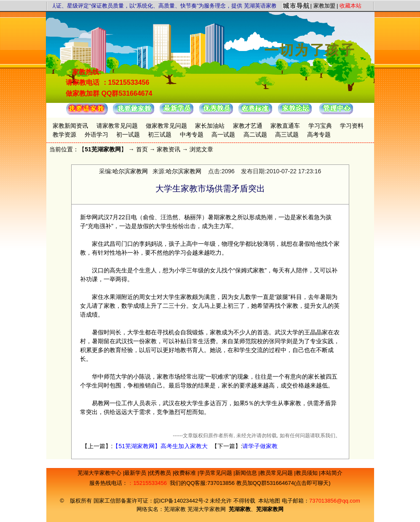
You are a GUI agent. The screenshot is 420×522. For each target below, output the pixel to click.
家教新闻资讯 (70, 126)
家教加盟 (324, 6)
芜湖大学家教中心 (100, 473)
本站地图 (269, 501)
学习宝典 (320, 126)
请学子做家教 (260, 446)
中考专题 (192, 135)
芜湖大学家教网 (207, 509)
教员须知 (308, 473)
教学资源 (64, 135)
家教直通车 (285, 126)
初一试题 (128, 135)
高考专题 (319, 135)
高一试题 (223, 135)
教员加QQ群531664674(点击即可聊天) (284, 483)
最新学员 (136, 473)
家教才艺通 (248, 126)
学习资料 (352, 126)
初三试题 (160, 135)
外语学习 (96, 135)
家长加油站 (210, 126)
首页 (142, 149)
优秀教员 (161, 473)
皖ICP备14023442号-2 (182, 501)
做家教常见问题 (166, 126)
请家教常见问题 (117, 126)
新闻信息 (247, 473)
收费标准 (186, 473)
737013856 (221, 483)
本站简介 (332, 473)
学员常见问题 (217, 473)
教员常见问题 (277, 473)
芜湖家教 (175, 509)
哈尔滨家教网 (130, 171)
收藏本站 (350, 6)
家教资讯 (169, 149)
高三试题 (287, 135)
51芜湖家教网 (103, 149)
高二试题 (255, 135)
